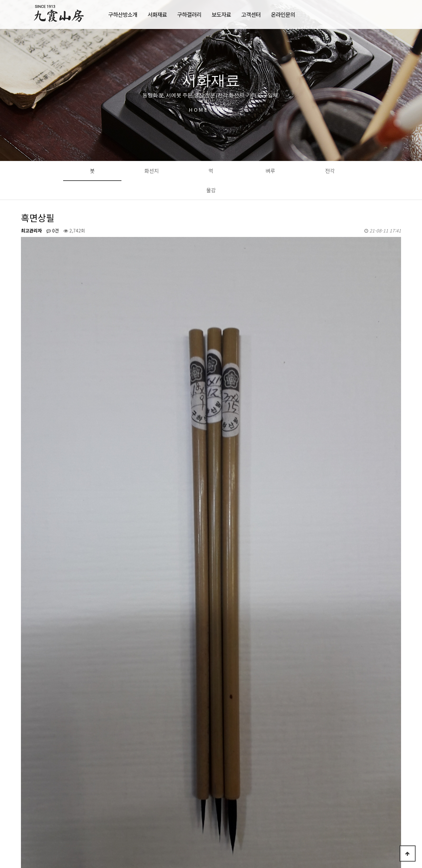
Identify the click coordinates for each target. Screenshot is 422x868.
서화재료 (157, 14)
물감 (211, 190)
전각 (330, 171)
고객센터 (251, 14)
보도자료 (221, 14)
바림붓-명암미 (61, 780)
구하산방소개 (123, 14)
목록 (391, 745)
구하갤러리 (189, 14)
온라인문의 (283, 14)
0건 (53, 231)
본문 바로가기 (0, 0)
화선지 (152, 171)
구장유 (54, 765)
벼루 (270, 171)
